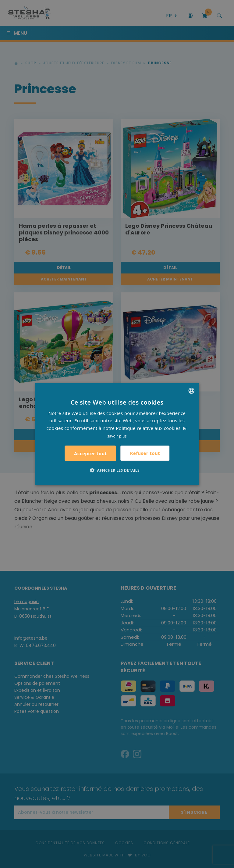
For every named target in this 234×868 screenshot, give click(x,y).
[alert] (117, 434)
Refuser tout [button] (145, 453)
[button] (117, 470)
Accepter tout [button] (90, 453)
